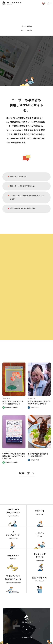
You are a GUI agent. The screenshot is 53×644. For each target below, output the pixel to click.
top (22, 30)
